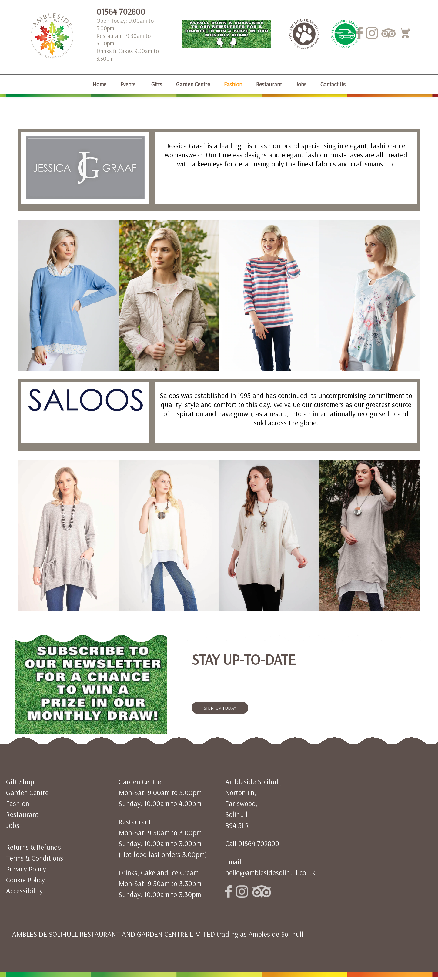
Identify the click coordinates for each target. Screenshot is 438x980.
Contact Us (333, 84)
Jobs (301, 84)
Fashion (233, 84)
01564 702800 (121, 11)
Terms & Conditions (35, 858)
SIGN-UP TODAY (220, 708)
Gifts (157, 84)
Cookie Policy (25, 880)
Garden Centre (193, 84)
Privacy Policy (26, 869)
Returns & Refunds (33, 847)
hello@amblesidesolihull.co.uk (270, 872)
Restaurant (269, 84)
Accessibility (24, 891)
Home (100, 84)
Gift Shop (20, 781)
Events (128, 84)
